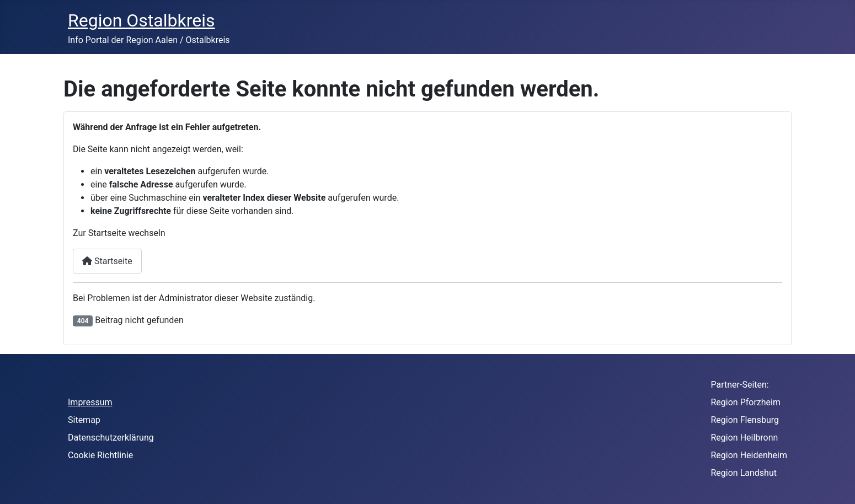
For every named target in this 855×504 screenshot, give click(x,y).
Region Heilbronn (745, 438)
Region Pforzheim (746, 402)
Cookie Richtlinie (100, 455)
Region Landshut (744, 473)
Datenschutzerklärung (111, 438)
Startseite (107, 261)
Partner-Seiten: (740, 385)
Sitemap (84, 420)
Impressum (90, 402)
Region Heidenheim (749, 455)
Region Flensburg (745, 420)
